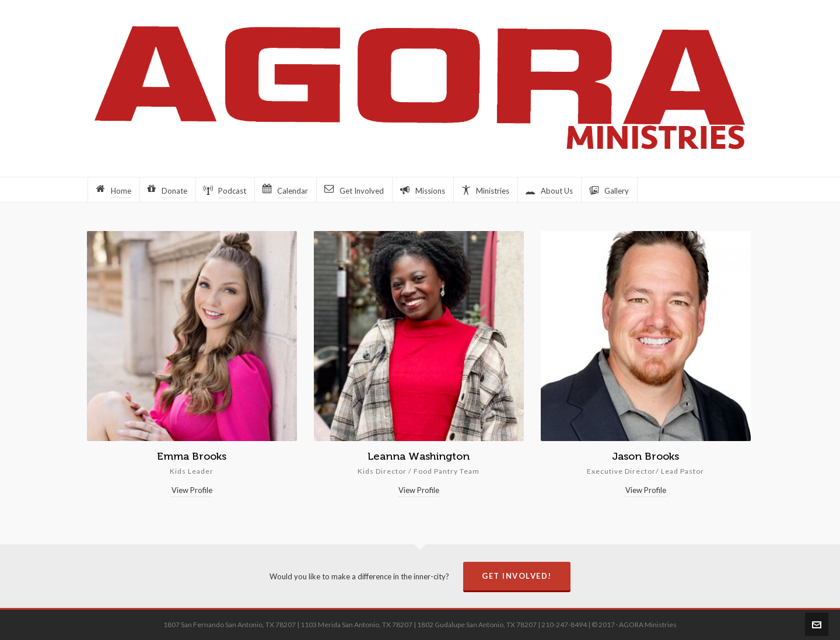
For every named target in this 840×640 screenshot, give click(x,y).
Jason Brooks (645, 456)
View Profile (192, 490)
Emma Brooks (192, 456)
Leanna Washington (419, 456)
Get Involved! (517, 576)
